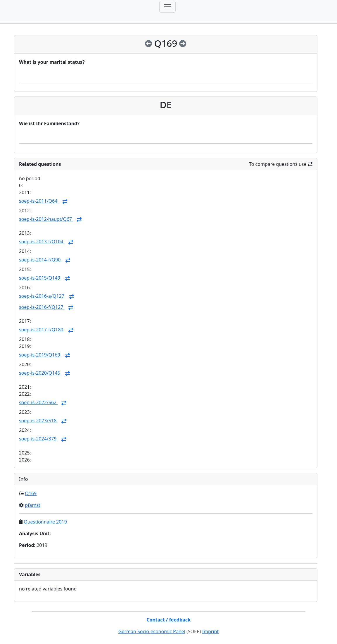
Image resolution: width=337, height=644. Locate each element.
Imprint (211, 631)
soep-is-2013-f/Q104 (42, 242)
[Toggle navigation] (167, 7)
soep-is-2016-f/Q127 (42, 307)
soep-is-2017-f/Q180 (42, 330)
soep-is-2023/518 (38, 421)
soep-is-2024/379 (38, 439)
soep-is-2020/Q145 (40, 373)
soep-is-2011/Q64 (39, 201)
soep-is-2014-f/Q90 (40, 260)
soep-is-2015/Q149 (40, 278)
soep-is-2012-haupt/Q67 (46, 219)
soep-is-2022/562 (38, 402)
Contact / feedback (168, 620)
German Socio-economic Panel (152, 631)
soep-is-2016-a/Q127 (42, 296)
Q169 (31, 493)
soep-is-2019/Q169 (40, 355)
